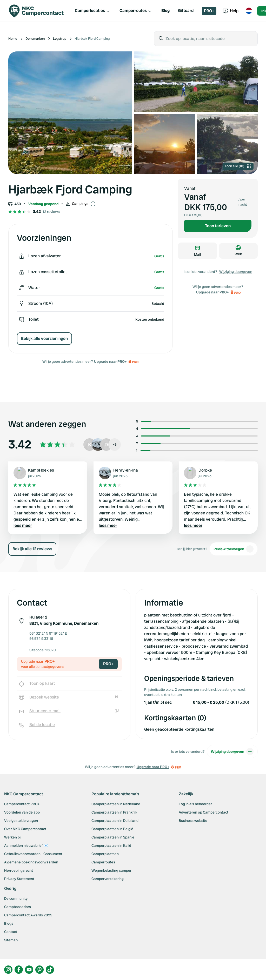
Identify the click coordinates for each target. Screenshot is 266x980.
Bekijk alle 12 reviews (32, 549)
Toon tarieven (218, 226)
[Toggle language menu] (249, 11)
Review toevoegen (234, 549)
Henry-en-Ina (126, 470)
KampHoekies (41, 470)
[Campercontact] (39, 11)
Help (231, 11)
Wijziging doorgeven (236, 272)
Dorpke (205, 470)
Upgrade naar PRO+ (110, 361)
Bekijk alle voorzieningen (44, 338)
